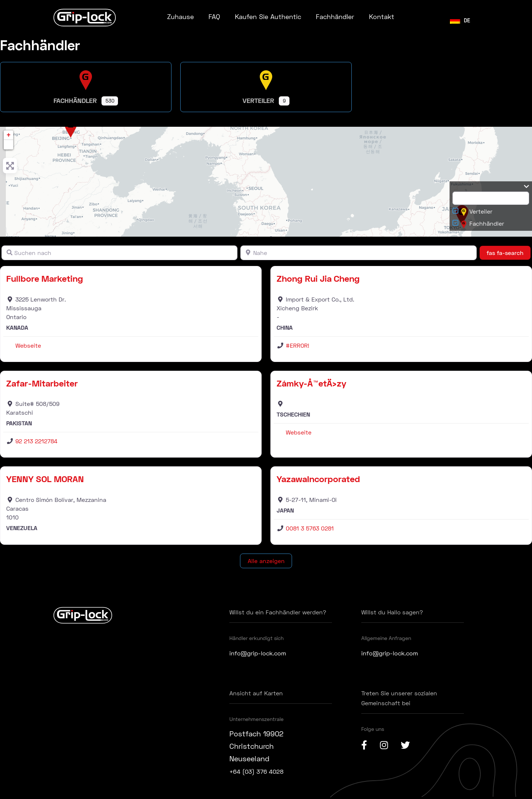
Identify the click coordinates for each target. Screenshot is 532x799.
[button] (8, 145)
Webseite (28, 345)
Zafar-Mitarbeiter (42, 383)
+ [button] (9, 135)
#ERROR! (298, 345)
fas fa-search (509, 252)
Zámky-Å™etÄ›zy (311, 383)
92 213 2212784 (36, 441)
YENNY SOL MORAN (45, 479)
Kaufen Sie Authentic (268, 16)
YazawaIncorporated (318, 479)
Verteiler (477, 212)
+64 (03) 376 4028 (262, 771)
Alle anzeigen (266, 561)
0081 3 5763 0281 (310, 528)
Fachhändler (335, 16)
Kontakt (382, 16)
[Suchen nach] (119, 253)
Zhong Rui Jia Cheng (318, 278)
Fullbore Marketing (45, 278)
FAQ (214, 16)
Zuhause (180, 16)
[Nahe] (358, 253)
